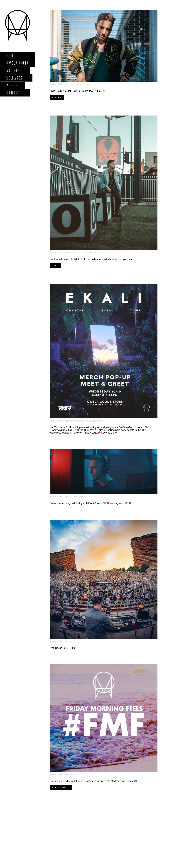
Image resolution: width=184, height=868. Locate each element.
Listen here (61, 788)
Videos (12, 85)
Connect (13, 93)
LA (96, 253)
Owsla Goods (18, 63)
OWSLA (88, 84)
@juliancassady (74, 84)
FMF (67, 775)
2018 (85, 253)
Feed (10, 55)
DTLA (85, 421)
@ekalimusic (57, 84)
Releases (14, 78)
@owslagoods (73, 253)
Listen (57, 97)
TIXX (55, 266)
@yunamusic (72, 497)
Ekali (91, 253)
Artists (13, 70)
